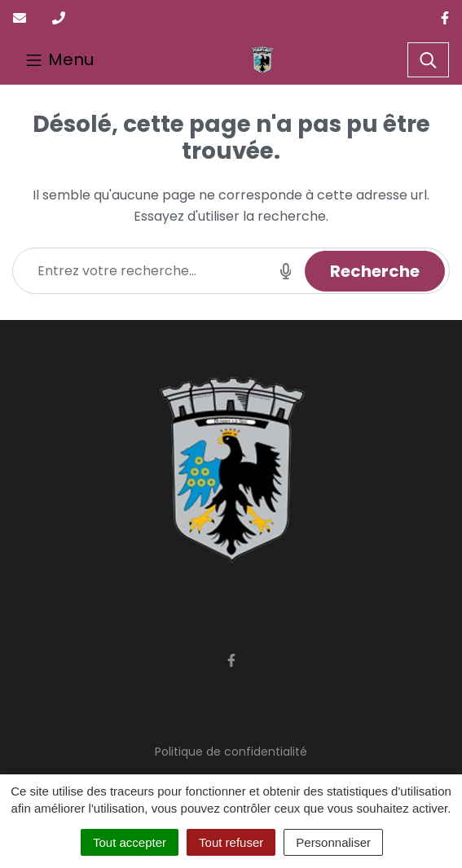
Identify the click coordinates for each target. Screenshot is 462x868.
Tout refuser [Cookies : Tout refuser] (231, 842)
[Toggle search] (428, 60)
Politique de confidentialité (231, 752)
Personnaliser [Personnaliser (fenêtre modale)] (333, 842)
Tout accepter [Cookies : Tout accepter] (130, 842)
